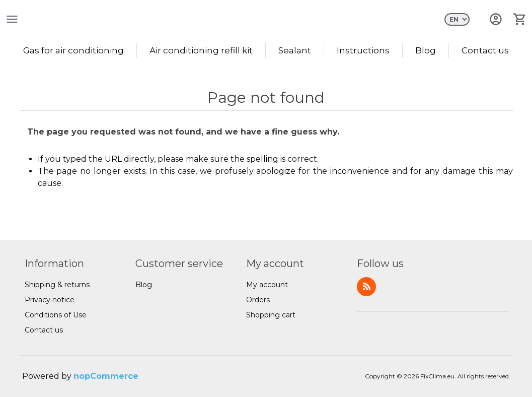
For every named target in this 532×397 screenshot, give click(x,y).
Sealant (295, 50)
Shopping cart (271, 315)
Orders (258, 300)
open (12, 19)
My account (267, 285)
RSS (366, 287)
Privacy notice (50, 300)
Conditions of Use (56, 315)
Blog (426, 50)
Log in (496, 19)
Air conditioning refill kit (201, 50)
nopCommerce (106, 376)
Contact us (485, 50)
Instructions (363, 50)
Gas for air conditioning (73, 50)
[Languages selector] (457, 19)
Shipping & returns (57, 285)
